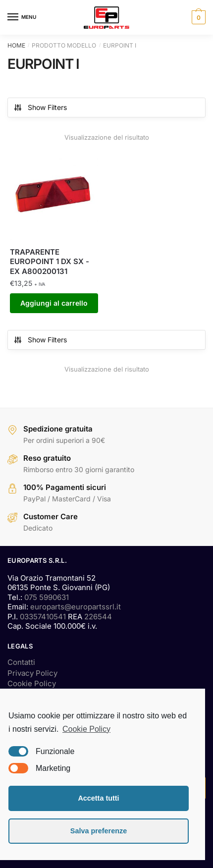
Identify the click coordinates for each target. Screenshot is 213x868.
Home (16, 45)
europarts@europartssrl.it (76, 607)
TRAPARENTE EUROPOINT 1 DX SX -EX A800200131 (50, 262)
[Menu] (22, 17)
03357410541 (43, 617)
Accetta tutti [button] (98, 798)
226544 (98, 617)
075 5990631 (47, 597)
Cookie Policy (32, 683)
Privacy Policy (32, 673)
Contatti (21, 662)
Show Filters (40, 108)
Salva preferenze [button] (99, 831)
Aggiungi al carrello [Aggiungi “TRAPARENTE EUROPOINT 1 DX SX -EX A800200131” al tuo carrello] (54, 303)
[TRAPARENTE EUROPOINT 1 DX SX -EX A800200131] (54, 196)
